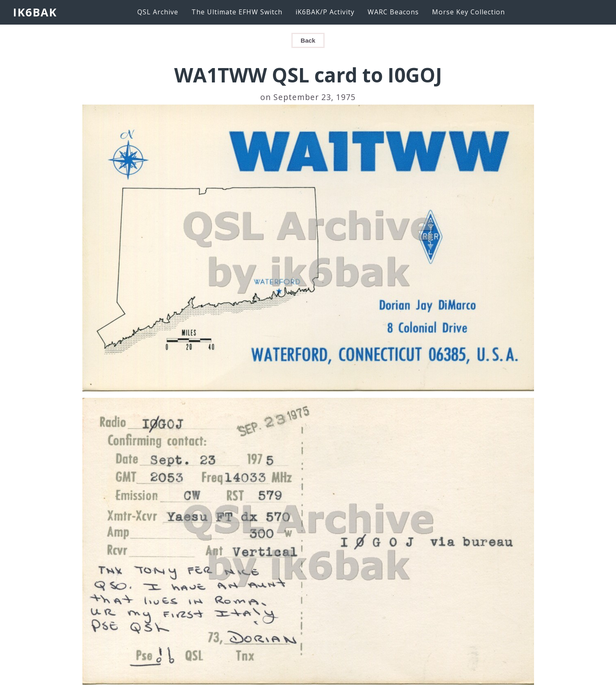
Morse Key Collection (468, 12)
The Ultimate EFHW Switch (237, 12)
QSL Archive (158, 12)
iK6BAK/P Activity (325, 12)
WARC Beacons (393, 12)
